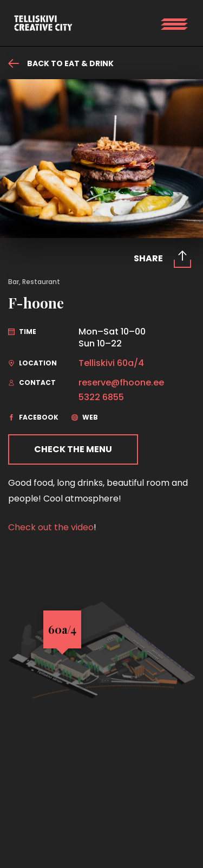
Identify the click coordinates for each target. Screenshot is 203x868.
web (85, 417)
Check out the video (51, 527)
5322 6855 (101, 397)
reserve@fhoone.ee (121, 383)
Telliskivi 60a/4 (111, 363)
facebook (33, 417)
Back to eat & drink (61, 63)
